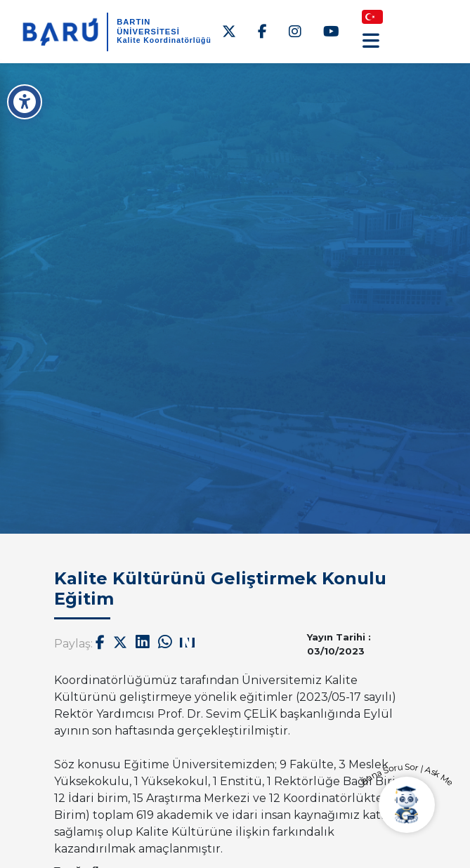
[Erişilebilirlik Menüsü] (25, 102)
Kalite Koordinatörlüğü (164, 40)
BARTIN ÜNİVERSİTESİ (148, 26)
